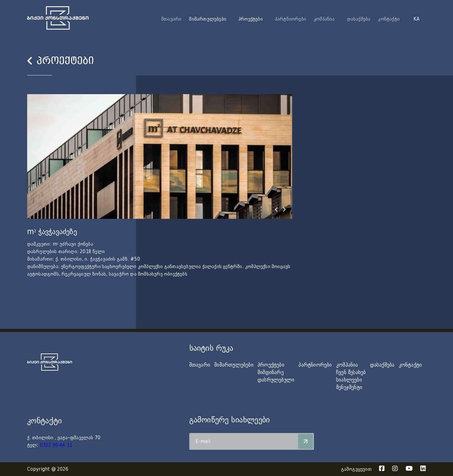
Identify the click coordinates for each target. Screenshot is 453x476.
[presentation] (276, 209)
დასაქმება (359, 19)
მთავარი (171, 19)
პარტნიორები (291, 19)
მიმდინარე (271, 372)
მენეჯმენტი (349, 387)
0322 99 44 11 (56, 445)
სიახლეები (349, 380)
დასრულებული (276, 380)
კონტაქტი (389, 19)
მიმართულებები (234, 365)
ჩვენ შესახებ (351, 372)
